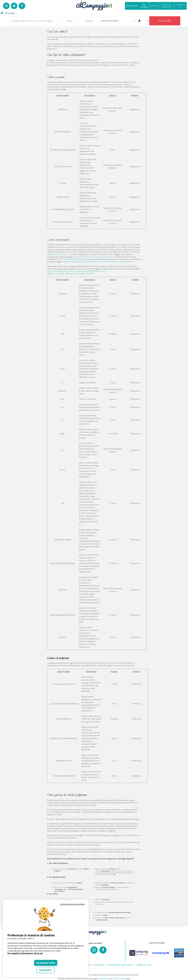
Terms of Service (119, 979)
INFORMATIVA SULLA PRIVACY (121, 965)
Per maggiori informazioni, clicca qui (25, 953)
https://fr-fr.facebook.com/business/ (71, 259)
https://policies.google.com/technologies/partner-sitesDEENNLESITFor (76, 271)
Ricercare (165, 21)
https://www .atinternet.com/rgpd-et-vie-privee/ (95, 257)
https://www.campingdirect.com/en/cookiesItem (74, 274)
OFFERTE (154, 6)
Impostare (46, 970)
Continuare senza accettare (72, 904)
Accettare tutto (46, 963)
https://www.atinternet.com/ (59, 254)
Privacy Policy (103, 979)
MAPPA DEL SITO (144, 965)
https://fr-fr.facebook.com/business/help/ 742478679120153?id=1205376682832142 (99, 262)
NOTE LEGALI (99, 965)
